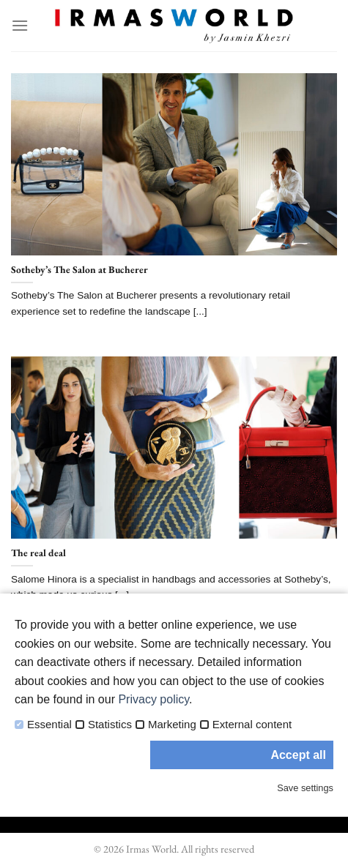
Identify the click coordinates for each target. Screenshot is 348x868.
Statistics (110, 725)
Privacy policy (153, 699)
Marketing (172, 725)
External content (252, 725)
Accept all (298, 755)
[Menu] (20, 25)
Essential (49, 725)
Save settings (305, 788)
